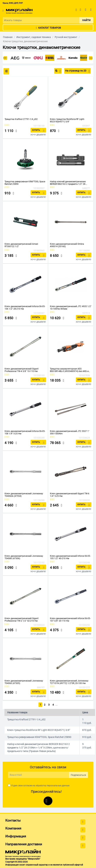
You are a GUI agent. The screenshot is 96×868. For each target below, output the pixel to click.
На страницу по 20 (77, 71)
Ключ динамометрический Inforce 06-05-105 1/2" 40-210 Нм (70, 557)
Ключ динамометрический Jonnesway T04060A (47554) (24, 495)
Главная (8, 37)
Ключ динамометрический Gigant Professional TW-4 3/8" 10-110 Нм (22, 370)
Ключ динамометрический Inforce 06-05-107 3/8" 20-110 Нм (70, 620)
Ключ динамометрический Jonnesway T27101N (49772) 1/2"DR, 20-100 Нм (69, 682)
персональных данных (58, 785)
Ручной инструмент (66, 37)
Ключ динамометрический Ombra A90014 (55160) (67, 245)
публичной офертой (73, 864)
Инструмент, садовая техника (34, 37)
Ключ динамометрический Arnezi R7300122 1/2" (21, 245)
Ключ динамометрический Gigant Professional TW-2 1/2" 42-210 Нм (22, 620)
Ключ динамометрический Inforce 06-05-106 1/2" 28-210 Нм (25, 308)
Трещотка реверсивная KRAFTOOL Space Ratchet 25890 (25, 183)
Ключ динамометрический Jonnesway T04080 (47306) (24, 557)
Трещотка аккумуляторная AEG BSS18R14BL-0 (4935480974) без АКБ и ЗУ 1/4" (69, 370)
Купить (36, 130)
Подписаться (78, 774)
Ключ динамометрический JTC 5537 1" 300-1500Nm (70, 432)
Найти (86, 20)
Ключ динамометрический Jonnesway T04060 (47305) (24, 682)
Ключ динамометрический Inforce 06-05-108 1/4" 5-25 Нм (25, 432)
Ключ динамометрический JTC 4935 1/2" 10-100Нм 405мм (71, 308)
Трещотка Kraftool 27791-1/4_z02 (21, 119)
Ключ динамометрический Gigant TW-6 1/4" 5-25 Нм (70, 495)
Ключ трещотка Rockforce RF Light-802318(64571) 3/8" (67, 120)
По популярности (59, 71)
